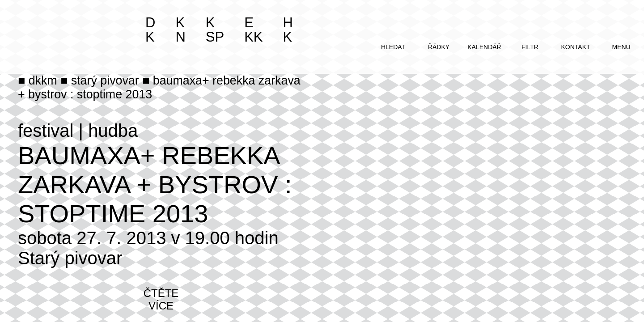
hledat (393, 47)
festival (46, 131)
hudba (113, 131)
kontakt (575, 47)
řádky (439, 47)
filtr (530, 47)
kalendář (484, 47)
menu (621, 47)
